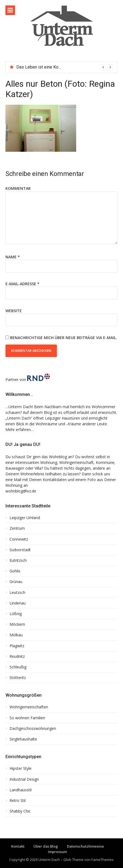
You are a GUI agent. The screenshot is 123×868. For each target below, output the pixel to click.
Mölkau (16, 635)
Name (13, 257)
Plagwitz (17, 646)
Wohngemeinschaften (29, 707)
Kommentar (18, 188)
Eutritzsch (18, 560)
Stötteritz (18, 678)
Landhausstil (21, 790)
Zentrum (17, 528)
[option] (65, 67)
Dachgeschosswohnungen (33, 728)
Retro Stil (18, 801)
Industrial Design (24, 779)
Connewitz (19, 539)
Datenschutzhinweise (85, 846)
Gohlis (15, 571)
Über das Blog (46, 846)
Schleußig (18, 667)
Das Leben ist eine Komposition (47, 67)
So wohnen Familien (27, 718)
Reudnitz (17, 656)
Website (14, 311)
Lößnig (16, 614)
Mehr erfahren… (20, 430)
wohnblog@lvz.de (21, 491)
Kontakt (18, 846)
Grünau (16, 582)
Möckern (17, 624)
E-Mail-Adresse (22, 284)
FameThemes (103, 860)
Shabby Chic (20, 811)
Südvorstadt (20, 550)
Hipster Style (21, 768)
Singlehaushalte (23, 739)
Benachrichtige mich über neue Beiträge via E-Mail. (64, 338)
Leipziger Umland (25, 518)
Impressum (57, 852)
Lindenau (18, 603)
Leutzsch (17, 593)
